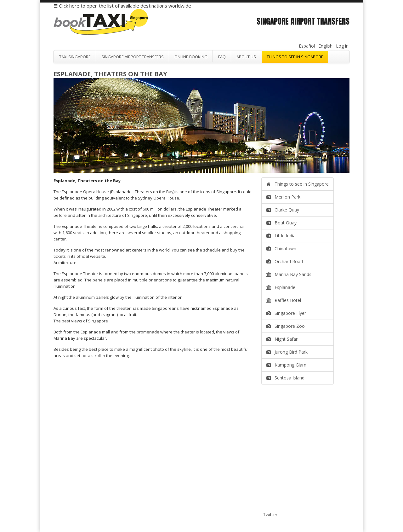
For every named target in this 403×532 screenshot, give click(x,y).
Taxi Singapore (75, 57)
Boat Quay (281, 223)
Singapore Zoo (286, 326)
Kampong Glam (286, 365)
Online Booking (191, 57)
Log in (342, 46)
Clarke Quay (283, 210)
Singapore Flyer (286, 313)
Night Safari (282, 339)
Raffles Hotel (284, 300)
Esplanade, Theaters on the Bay (110, 74)
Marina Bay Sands (289, 274)
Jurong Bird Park (287, 352)
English (325, 46)
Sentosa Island (285, 378)
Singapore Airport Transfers (133, 57)
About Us (246, 57)
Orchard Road (285, 261)
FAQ (222, 57)
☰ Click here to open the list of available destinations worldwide (122, 6)
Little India (281, 236)
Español (307, 46)
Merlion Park (283, 197)
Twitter (270, 515)
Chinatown (281, 249)
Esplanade (281, 287)
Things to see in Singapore (295, 57)
